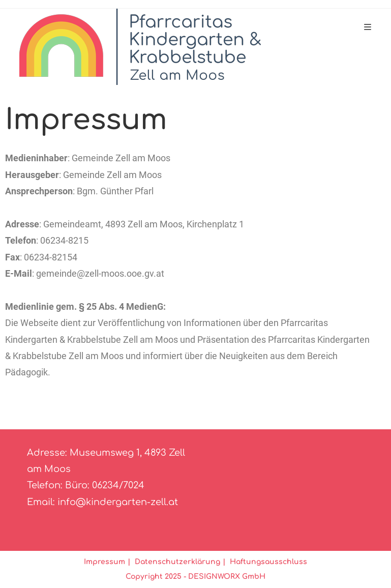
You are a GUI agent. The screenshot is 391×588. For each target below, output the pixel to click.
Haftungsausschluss (268, 562)
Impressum (104, 562)
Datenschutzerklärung (177, 562)
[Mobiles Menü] (368, 27)
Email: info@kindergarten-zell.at (102, 502)
